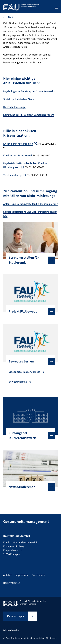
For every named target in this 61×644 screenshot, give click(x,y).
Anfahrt (7, 575)
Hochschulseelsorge (14, 107)
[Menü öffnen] (56, 8)
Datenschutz (39, 575)
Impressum (22, 575)
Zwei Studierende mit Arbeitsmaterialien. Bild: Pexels (31, 638)
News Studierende (29, 487)
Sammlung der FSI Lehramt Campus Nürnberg (29, 115)
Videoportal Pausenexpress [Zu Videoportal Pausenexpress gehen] (24, 372)
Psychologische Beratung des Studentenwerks (29, 91)
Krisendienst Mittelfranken (18, 144)
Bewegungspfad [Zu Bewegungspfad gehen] (18, 382)
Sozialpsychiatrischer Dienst (19, 99)
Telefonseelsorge (13, 175)
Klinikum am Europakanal (17, 156)
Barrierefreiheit (12, 583)
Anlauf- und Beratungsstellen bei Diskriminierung (30, 204)
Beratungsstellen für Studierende (29, 260)
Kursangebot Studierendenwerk (29, 436)
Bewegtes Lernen (29, 361)
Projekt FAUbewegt (29, 312)
